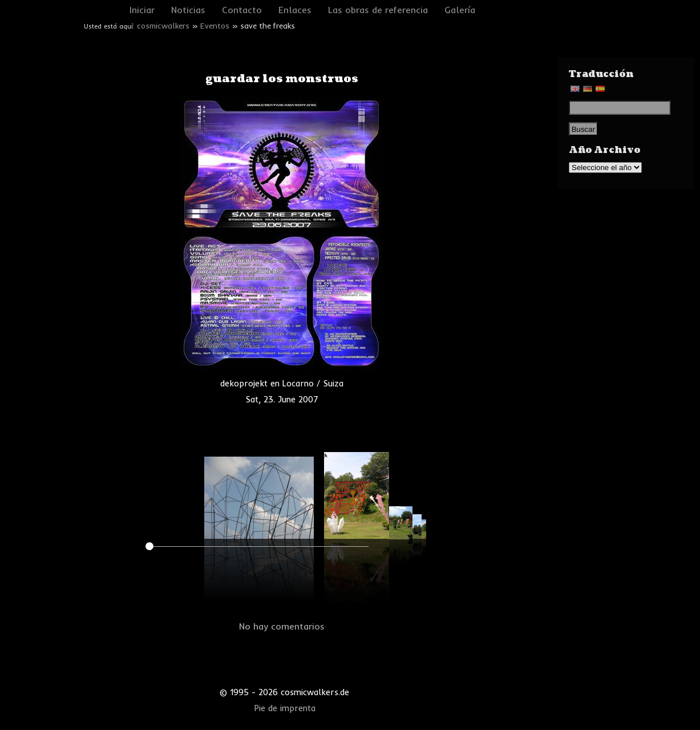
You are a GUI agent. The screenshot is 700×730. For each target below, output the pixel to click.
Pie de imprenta (285, 708)
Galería (460, 10)
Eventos (215, 26)
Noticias (188, 10)
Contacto (242, 10)
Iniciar (142, 10)
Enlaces (295, 10)
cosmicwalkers (163, 26)
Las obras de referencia (378, 10)
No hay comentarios (282, 626)
